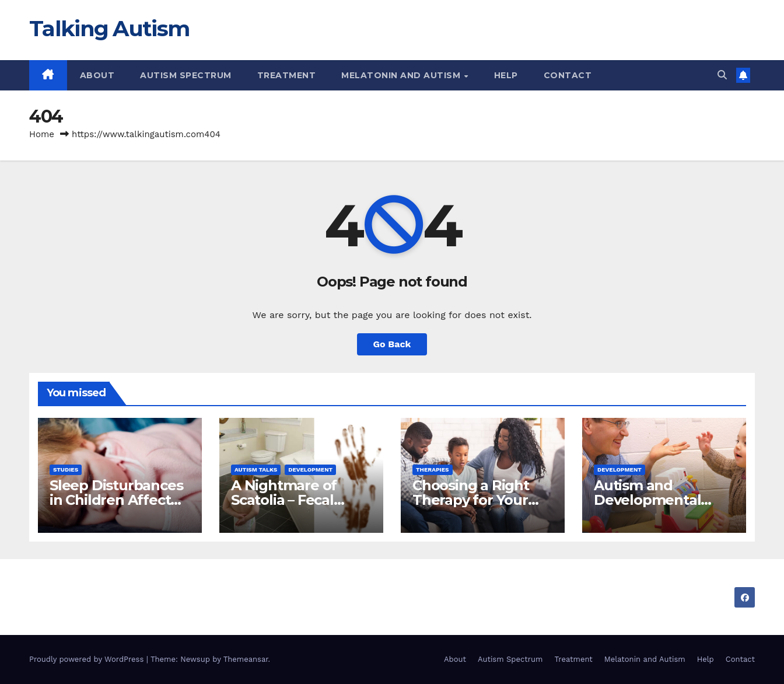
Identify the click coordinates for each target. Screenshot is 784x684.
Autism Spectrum (186, 75)
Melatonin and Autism (402, 75)
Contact (568, 75)
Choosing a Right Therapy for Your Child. (471, 500)
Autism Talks (256, 470)
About (97, 75)
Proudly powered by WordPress (88, 659)
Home (42, 134)
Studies (66, 470)
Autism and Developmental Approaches (647, 500)
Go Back (392, 344)
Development (310, 470)
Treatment (287, 75)
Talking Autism (109, 28)
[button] (722, 75)
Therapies (433, 470)
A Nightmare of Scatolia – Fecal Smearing (284, 500)
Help (506, 75)
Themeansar (246, 659)
